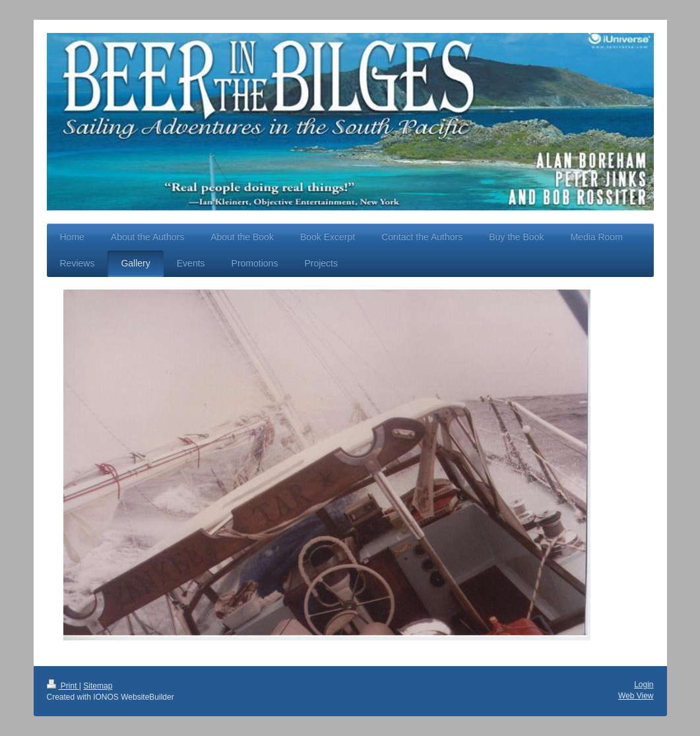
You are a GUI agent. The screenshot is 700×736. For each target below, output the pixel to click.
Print (63, 686)
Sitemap (98, 686)
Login (644, 685)
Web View (636, 696)
